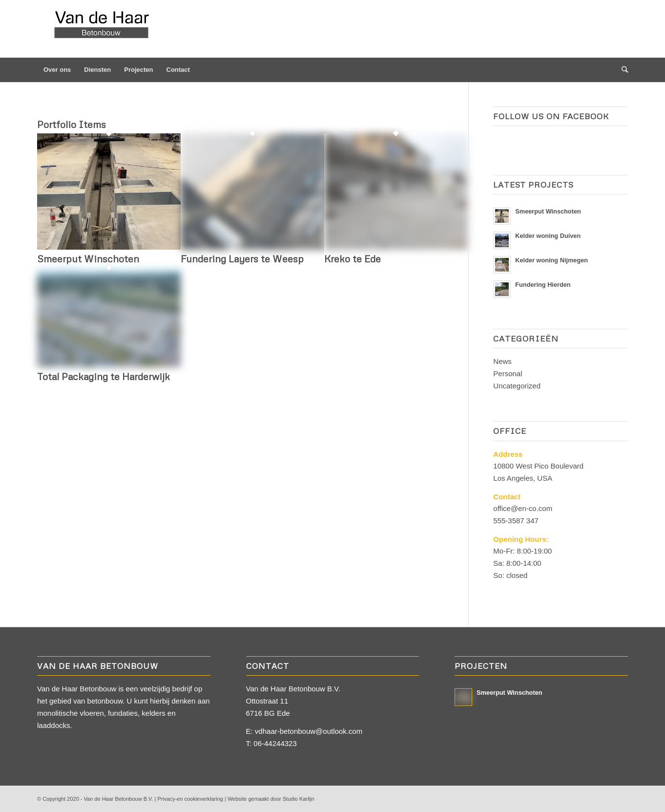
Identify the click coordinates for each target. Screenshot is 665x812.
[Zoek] (622, 70)
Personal (508, 374)
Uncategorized (517, 386)
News (502, 361)
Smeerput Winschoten (88, 258)
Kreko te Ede (353, 258)
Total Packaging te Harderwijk (104, 376)
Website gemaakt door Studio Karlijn (271, 799)
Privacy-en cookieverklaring (190, 799)
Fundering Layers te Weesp (242, 258)
